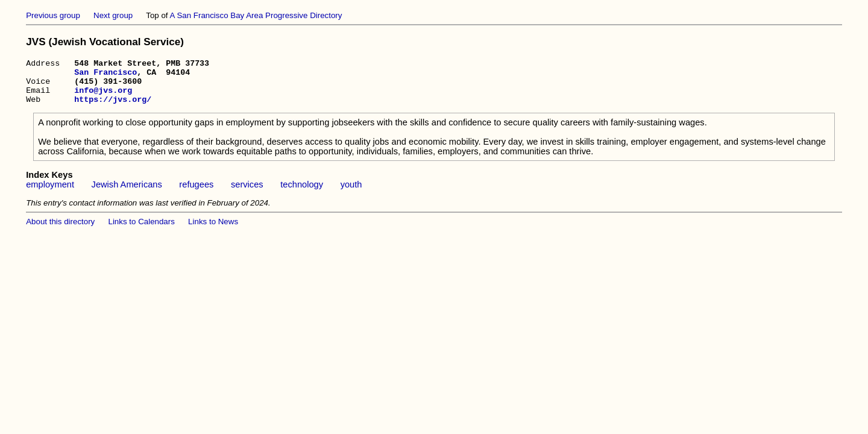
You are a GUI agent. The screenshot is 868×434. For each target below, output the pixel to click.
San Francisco (105, 75)
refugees (196, 193)
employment (50, 193)
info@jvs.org (103, 97)
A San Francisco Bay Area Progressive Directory (256, 15)
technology (302, 193)
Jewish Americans (127, 193)
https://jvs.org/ (113, 108)
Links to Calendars (142, 231)
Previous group (53, 15)
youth (351, 193)
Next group (113, 15)
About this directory (60, 231)
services (247, 193)
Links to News (213, 231)
